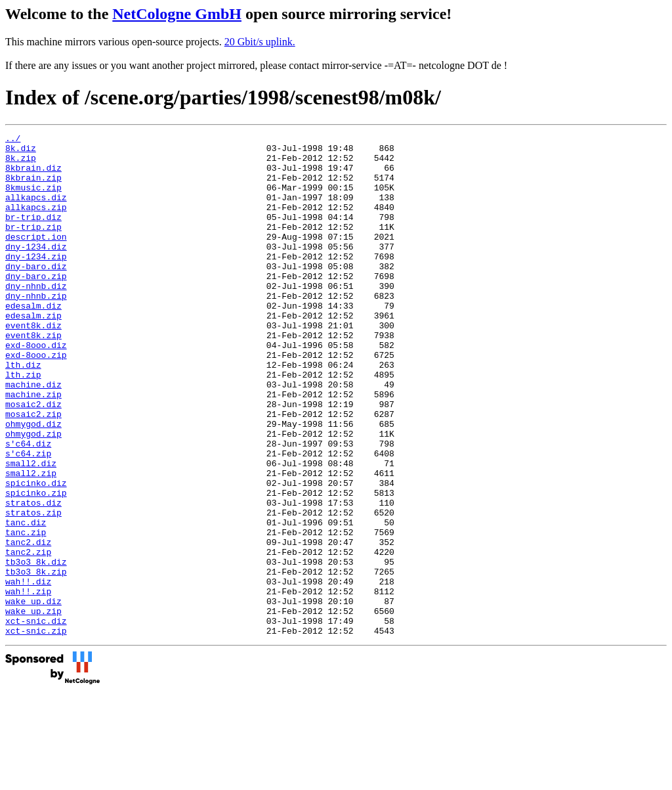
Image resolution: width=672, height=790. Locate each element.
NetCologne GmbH (177, 14)
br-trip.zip (33, 246)
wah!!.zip (28, 684)
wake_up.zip (33, 707)
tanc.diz (26, 601)
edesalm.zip (33, 353)
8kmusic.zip (33, 199)
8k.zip (21, 164)
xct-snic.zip (36, 731)
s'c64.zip (28, 518)
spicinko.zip (36, 565)
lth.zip (23, 424)
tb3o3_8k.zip (36, 660)
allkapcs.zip (36, 223)
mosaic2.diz (33, 459)
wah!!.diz (28, 672)
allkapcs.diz (36, 211)
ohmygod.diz (33, 483)
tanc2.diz (28, 625)
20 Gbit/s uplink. (260, 42)
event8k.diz (33, 364)
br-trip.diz (33, 234)
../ (13, 140)
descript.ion (36, 258)
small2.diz (31, 530)
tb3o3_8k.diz (36, 648)
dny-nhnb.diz (36, 317)
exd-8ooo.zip (36, 400)
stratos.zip (33, 589)
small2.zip (31, 542)
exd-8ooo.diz (36, 388)
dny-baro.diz (36, 294)
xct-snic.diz (36, 719)
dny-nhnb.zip (36, 329)
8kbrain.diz (33, 175)
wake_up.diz (33, 695)
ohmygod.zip (33, 494)
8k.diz (21, 152)
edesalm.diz (33, 341)
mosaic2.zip (33, 471)
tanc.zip (26, 613)
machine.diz (33, 435)
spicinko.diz (36, 554)
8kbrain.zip (33, 187)
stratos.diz (33, 577)
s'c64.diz (28, 506)
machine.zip (33, 447)
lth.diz (23, 412)
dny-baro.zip (36, 305)
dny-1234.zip (36, 282)
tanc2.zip (28, 636)
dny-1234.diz (36, 270)
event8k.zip (33, 376)
